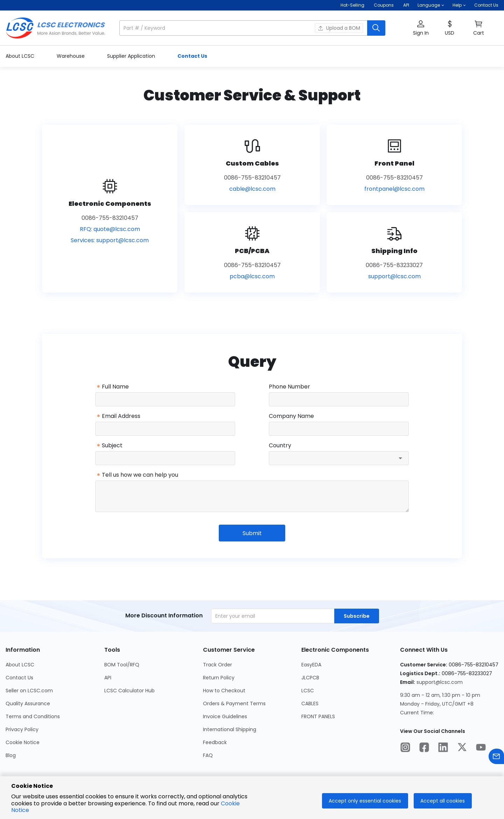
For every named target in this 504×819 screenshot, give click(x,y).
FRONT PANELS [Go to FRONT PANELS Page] (318, 716)
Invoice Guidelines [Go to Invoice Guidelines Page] (225, 716)
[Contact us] (496, 758)
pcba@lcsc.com (252, 276)
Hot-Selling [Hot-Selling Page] (353, 5)
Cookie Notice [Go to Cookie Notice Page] (23, 742)
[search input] (244, 28)
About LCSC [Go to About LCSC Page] (20, 665)
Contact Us (486, 5)
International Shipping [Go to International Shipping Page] (230, 729)
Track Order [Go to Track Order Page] (218, 665)
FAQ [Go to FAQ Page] (208, 755)
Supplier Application (132, 56)
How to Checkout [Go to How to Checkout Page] (224, 691)
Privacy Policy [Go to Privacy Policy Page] (22, 729)
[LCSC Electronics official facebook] (424, 748)
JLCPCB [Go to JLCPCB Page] (310, 678)
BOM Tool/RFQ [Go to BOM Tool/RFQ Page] (122, 665)
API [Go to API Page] (108, 678)
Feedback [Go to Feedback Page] (215, 742)
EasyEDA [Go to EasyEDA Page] (311, 665)
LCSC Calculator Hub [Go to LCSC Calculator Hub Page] (129, 691)
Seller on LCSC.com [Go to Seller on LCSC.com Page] (29, 691)
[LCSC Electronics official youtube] (481, 748)
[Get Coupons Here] (384, 5)
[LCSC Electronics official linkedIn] (443, 748)
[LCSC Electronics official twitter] (462, 748)
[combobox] (339, 458)
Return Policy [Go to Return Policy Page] (219, 678)
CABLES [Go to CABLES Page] (310, 703)
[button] (431, 5)
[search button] (376, 28)
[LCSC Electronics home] (55, 28)
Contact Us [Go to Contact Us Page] (19, 678)
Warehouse (71, 56)
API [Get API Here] (406, 5)
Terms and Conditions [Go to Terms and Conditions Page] (33, 716)
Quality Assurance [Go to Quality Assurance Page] (28, 703)
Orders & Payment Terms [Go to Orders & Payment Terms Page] (234, 703)
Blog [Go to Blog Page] (11, 755)
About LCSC (21, 56)
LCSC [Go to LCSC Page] (308, 691)
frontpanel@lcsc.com (394, 189)
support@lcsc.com (122, 240)
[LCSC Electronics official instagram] (405, 748)
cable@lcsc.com (252, 189)
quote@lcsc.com (117, 229)
